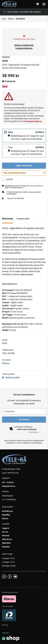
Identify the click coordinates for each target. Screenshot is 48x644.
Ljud (4, 19)
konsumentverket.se (33, 121)
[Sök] (24, 12)
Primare (6, 363)
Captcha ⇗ (34, 432)
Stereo (11, 19)
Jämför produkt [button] (11, 378)
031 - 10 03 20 (8, 482)
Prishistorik (9, 81)
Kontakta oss (7, 511)
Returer (5, 519)
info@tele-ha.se (9, 486)
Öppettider (6, 543)
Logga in (6, 528)
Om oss (5, 532)
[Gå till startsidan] (10, 4)
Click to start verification (27, 429)
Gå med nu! (24, 419)
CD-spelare (20, 19)
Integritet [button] (6, 547)
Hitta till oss (7, 539)
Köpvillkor (6, 515)
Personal (6, 536)
